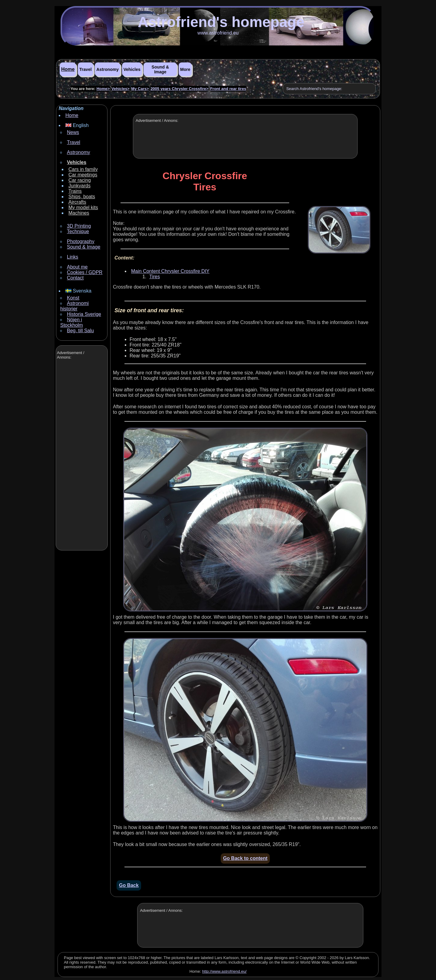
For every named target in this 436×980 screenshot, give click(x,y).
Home (68, 69)
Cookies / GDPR (85, 272)
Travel (85, 69)
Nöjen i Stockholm (72, 322)
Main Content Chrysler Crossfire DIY (170, 271)
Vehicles (132, 69)
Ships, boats (82, 197)
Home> (103, 89)
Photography (81, 241)
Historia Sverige (84, 314)
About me (77, 267)
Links (73, 257)
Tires (155, 277)
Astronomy (107, 69)
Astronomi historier (74, 306)
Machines (79, 213)
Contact (75, 278)
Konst (73, 298)
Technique (78, 231)
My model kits (83, 207)
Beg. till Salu (80, 331)
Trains (75, 191)
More (185, 69)
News (73, 132)
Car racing (80, 180)
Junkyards (79, 186)
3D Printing (79, 226)
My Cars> (140, 89)
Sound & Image (160, 69)
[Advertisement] (81, 456)
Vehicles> (121, 89)
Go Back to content (245, 858)
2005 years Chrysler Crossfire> (179, 89)
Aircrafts (77, 202)
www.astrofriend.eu (218, 33)
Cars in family (83, 169)
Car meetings (83, 175)
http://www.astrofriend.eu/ (225, 971)
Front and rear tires (228, 89)
